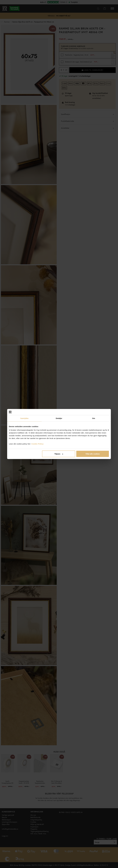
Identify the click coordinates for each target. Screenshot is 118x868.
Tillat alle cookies (93, 454)
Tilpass (59, 454)
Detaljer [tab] (59, 418)
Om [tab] (94, 418)
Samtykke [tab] (24, 418)
